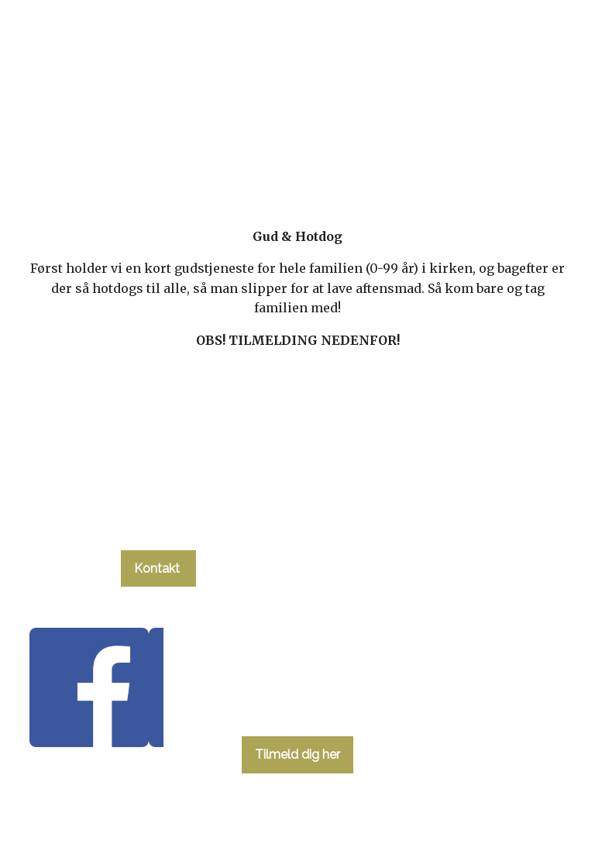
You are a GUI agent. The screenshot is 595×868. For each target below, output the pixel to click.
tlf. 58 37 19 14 (158, 524)
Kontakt (158, 568)
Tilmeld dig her (297, 754)
